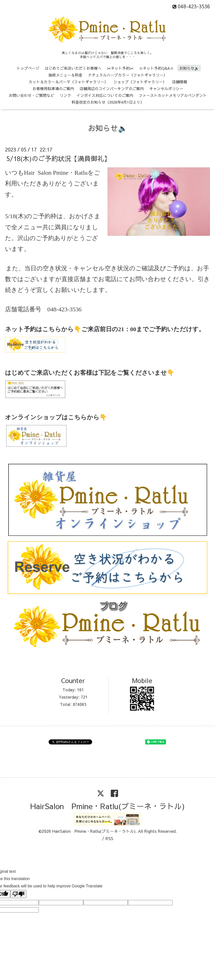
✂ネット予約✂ (120, 68)
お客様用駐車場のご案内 (53, 88)
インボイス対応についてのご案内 (105, 95)
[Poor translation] (18, 894)
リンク (65, 95)
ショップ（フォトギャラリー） (140, 82)
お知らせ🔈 (189, 68)
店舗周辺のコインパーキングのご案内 (112, 88)
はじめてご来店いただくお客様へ (73, 68)
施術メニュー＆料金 (65, 75)
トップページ (28, 68)
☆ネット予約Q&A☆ (156, 68)
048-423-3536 (64, 309)
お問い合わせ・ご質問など (31, 95)
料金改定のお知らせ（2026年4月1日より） (108, 102)
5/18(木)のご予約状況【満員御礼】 (58, 158)
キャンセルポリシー (166, 88)
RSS (109, 838)
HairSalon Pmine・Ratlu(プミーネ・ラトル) (107, 806)
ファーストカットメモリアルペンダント (173, 95)
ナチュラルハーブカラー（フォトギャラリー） (128, 75)
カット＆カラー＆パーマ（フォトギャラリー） (68, 82)
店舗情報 (180, 82)
